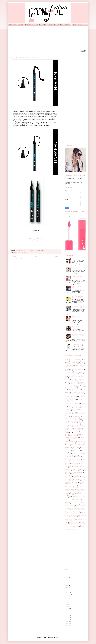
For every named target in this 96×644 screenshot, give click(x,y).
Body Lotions (81, 378)
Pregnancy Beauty (80, 487)
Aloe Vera (83, 361)
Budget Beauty (74, 384)
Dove (67, 404)
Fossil (71, 421)
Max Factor (70, 465)
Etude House (71, 406)
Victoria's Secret (81, 521)
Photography (67, 484)
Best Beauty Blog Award (74, 372)
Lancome (74, 446)
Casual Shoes (77, 385)
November (68, 591)
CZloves (74, 24)
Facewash (68, 415)
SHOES (74, 495)
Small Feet (67, 506)
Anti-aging (83, 362)
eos (70, 529)
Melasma (84, 465)
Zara (82, 528)
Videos (66, 522)
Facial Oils (74, 415)
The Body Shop (68, 515)
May (67, 603)
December (68, 589)
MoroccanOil (83, 469)
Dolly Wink (84, 402)
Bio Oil (81, 374)
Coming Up (67, 394)
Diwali (71, 402)
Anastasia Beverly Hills (70, 362)
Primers (72, 489)
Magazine (70, 455)
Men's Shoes (75, 467)
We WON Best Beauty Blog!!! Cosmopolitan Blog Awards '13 (78, 297)
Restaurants (67, 494)
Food (66, 420)
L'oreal (73, 443)
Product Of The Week (81, 489)
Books (74, 381)
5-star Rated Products (71, 358)
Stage (69, 507)
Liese (66, 447)
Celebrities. (77, 387)
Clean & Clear (71, 389)
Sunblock (79, 510)
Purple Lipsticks (70, 491)
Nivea (76, 475)
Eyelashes (76, 409)
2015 (67, 613)
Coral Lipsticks (73, 397)
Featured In (21, 24)
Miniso (66, 468)
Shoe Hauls (82, 498)
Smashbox (72, 506)
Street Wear (67, 508)
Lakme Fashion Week (81, 444)
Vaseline (70, 521)
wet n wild (74, 529)
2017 (67, 587)
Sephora (66, 498)
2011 (67, 621)
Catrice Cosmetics (69, 387)
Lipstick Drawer (52, 24)
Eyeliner (16, 253)
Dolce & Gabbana (77, 402)
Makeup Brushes (75, 458)
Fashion (67, 417)
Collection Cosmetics (79, 391)
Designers (67, 402)
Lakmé (68, 446)
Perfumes (67, 482)
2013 (67, 617)
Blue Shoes (82, 377)
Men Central (69, 467)
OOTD (66, 478)
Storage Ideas (78, 507)
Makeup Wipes (78, 462)
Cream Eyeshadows (76, 398)
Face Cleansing (72, 412)
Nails (81, 471)
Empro (75, 405)
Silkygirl (78, 501)
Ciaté (83, 388)
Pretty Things (81, 488)
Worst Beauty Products (71, 527)
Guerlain (70, 427)
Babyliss (70, 367)
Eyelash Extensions (70, 409)
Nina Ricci (72, 475)
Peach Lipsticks (73, 481)
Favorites (76, 417)
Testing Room (77, 514)
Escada (79, 405)
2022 (67, 577)
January (68, 608)
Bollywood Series (68, 381)
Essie (66, 406)
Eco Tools (66, 405)
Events (77, 406)
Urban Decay (68, 519)
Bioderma (70, 375)
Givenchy (83, 424)
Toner (68, 517)
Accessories (68, 359)
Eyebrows (83, 408)
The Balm (82, 514)
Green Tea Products (78, 425)
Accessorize (78, 360)
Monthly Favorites (76, 469)
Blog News (70, 377)
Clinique (84, 389)
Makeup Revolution (73, 461)
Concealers (81, 394)
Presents (75, 488)
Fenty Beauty (68, 418)
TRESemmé (67, 512)
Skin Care (67, 503)
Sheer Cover (77, 498)
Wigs (78, 525)
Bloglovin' (35, 243)
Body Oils (67, 379)
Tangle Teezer (73, 512)
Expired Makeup (83, 406)
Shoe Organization (68, 500)
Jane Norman (81, 439)
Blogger (57, 638)
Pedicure (78, 481)
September (68, 595)
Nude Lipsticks (68, 476)
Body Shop (74, 379)
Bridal (83, 382)
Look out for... (73, 452)
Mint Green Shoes (73, 468)
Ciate (80, 388)
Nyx (82, 476)
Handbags (76, 431)
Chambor (84, 387)
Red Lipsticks (74, 492)
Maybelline (76, 465)
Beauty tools (68, 371)
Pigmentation (83, 484)
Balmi (75, 367)
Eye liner (76, 408)
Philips (83, 482)
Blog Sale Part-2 (75, 259)
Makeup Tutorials (29, 24)
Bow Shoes (70, 382)
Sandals (80, 495)
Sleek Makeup (76, 504)
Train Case (72, 518)
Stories (83, 507)
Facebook (31, 243)
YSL (78, 526)
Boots (78, 381)
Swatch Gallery (67, 24)
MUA (75, 454)
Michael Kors (81, 467)
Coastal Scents (69, 391)
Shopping (76, 499)
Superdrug (69, 511)
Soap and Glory (79, 506)
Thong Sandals (83, 515)
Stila (73, 507)
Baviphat (71, 368)
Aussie (72, 364)
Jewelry (67, 440)
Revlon (72, 493)
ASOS (82, 358)
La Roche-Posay (71, 445)
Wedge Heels (77, 524)
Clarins (66, 389)
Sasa (84, 495)
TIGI (83, 511)
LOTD (84, 443)
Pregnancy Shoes (68, 488)
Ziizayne (67, 529)
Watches (66, 524)
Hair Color (83, 427)
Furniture (71, 423)
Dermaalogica (67, 401)
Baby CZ (72, 365)
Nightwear (67, 475)
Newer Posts (14, 256)
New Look (67, 474)
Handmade (82, 431)
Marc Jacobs (67, 464)
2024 (67, 573)
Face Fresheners (68, 414)
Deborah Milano (68, 399)
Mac (84, 454)
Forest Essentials (71, 420)
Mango (83, 462)
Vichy (75, 521)
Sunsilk (84, 510)
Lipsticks (75, 450)
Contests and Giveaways (77, 395)
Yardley (83, 527)
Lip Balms (68, 449)
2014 (67, 615)
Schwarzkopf (78, 496)
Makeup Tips (70, 462)
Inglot (76, 437)
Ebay (83, 404)
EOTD (77, 404)
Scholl (74, 496)
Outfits (76, 479)
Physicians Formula (76, 484)
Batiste (66, 368)
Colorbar (67, 392)
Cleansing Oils (78, 389)
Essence (83, 405)
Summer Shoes (67, 510)
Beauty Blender (78, 368)
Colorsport (82, 392)
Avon (75, 364)
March (67, 605)
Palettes (81, 479)
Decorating (81, 399)
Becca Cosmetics (77, 371)
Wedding (71, 524)
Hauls (67, 433)
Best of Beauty (69, 374)
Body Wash (81, 379)
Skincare (45, 24)
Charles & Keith (69, 388)
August (68, 597)
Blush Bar (60, 24)
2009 (67, 625)
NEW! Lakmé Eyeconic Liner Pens (23, 57)
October (68, 593)
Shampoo (71, 498)
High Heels (82, 433)
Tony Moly (73, 517)
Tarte (78, 512)
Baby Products (79, 365)
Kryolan (68, 443)
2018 (67, 585)
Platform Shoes (82, 485)
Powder (72, 486)
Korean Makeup (72, 442)
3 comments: (32, 251)
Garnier (67, 424)
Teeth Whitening (69, 514)
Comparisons (74, 394)
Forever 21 (77, 420)
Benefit (66, 372)
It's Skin (75, 439)
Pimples (68, 485)
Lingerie (83, 447)
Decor (75, 399)
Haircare (70, 430)
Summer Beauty (81, 508)
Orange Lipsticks (68, 479)
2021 (67, 579)
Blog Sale (77, 377)
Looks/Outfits (38, 24)
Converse (66, 397)
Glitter (66, 425)
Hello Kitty (76, 433)
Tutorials (82, 518)
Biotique (75, 375)
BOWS (66, 365)
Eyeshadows (75, 411)
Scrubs (83, 496)
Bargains (79, 367)
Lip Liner (76, 449)
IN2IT (76, 436)
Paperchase (67, 481)
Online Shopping (78, 478)
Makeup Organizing (76, 459)
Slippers (83, 504)
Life (69, 447)
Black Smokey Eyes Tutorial (78, 327)
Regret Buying (82, 492)
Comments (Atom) (20, 259)
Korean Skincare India (81, 442)
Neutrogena (70, 472)
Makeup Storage (82, 461)
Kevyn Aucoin (79, 440)
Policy (80, 24)
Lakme (19, 253)
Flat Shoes (74, 418)
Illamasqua (81, 436)
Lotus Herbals (68, 454)
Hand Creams (69, 431)
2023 (67, 575)
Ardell (68, 364)
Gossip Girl (71, 425)
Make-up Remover (78, 457)
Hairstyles (77, 430)
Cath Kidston (83, 385)
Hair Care (76, 427)
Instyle (71, 439)
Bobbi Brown (74, 378)
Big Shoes (76, 374)
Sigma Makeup (72, 501)
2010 (67, 623)
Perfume (83, 481)
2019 (67, 583)
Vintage (77, 522)
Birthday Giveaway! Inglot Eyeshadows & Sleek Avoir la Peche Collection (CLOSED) (78, 318)
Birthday (80, 375)
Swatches (77, 511)
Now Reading (81, 475)
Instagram (40, 243)
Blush (66, 378)
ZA (79, 528)
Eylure (83, 411)
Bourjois (83, 381)
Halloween (83, 430)
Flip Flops (79, 418)
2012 (67, 619)
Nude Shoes (77, 476)
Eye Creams (69, 408)
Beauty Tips (81, 369)
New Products (74, 474)
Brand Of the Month (77, 382)
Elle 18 (71, 405)
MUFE (79, 454)
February (68, 606)
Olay (71, 478)
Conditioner (67, 395)
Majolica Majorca (83, 455)
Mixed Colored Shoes (82, 468)
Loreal (82, 452)
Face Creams (81, 412)
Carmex (72, 385)
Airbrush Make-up (74, 361)
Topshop (67, 518)
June (67, 601)
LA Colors (78, 443)
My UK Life (69, 471)
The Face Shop (76, 515)
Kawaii (73, 440)
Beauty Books (73, 370)
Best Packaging (83, 372)
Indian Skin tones (69, 437)
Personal (75, 482)
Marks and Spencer (75, 464)
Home (36, 256)
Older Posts (58, 256)
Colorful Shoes (76, 392)
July (67, 599)
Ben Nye (83, 371)
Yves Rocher (74, 528)
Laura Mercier (81, 446)
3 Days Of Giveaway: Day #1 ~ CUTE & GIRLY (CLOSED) (79, 268)
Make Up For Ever (70, 457)
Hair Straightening (78, 428)
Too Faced (81, 517)
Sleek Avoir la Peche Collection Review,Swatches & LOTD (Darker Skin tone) (79, 335)
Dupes (71, 404)
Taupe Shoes (83, 512)
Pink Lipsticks (74, 485)
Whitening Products (72, 525)
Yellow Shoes (67, 528)
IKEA (71, 436)
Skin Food (75, 503)
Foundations (77, 421)
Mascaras (83, 464)
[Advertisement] (48, 38)
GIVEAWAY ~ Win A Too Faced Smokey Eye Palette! (78, 307)
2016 (67, 611)
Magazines (76, 455)
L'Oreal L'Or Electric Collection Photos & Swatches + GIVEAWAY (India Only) (79, 288)
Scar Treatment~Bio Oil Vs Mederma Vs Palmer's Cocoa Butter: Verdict (78, 278)
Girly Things (77, 424)
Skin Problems (81, 503)
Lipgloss (67, 450)
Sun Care (73, 510)
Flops (83, 418)
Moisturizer (68, 469)
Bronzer (67, 384)
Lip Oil (83, 449)
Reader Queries (78, 491)
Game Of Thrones (81, 423)
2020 (67, 581)
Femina (84, 417)
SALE (70, 495)
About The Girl (13, 24)
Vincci (72, 522)
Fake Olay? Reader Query (78, 344)
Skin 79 (83, 501)
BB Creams (81, 364)
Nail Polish (75, 471)
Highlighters (67, 434)
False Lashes (80, 415)
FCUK (66, 412)
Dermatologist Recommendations (78, 401)
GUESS (75, 423)
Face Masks (75, 414)
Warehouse (82, 522)
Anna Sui (77, 362)
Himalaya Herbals (76, 434)
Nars (66, 472)
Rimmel (79, 493)
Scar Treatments (68, 496)
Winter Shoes (83, 525)
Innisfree (83, 437)
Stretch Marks (73, 508)
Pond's (66, 486)
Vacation (78, 519)
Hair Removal (70, 428)
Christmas (75, 388)
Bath (83, 367)
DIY (82, 398)
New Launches (24, 253)
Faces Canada (83, 414)
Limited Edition (75, 447)
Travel (77, 518)
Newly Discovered (81, 474)
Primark (67, 489)
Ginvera (72, 424)
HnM (82, 434)
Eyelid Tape (82, 409)
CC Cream (82, 384)
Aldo (79, 361)
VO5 (74, 519)
